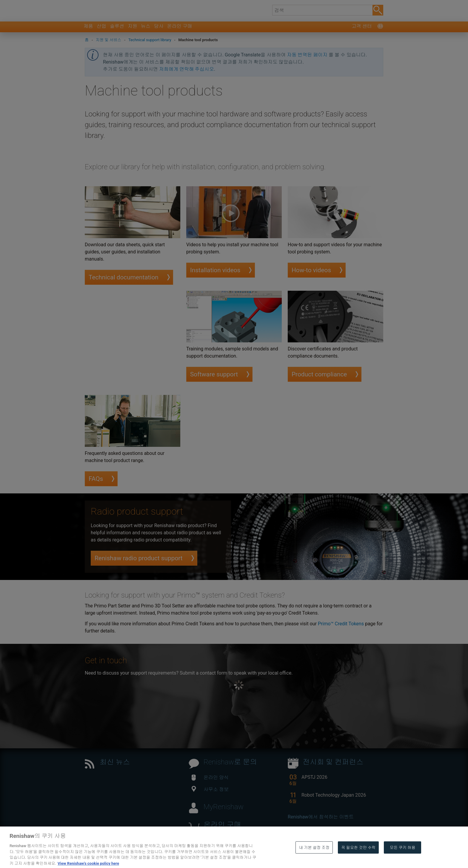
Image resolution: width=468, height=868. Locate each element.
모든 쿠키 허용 (403, 859)
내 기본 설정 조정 (314, 859)
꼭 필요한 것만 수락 (358, 859)
